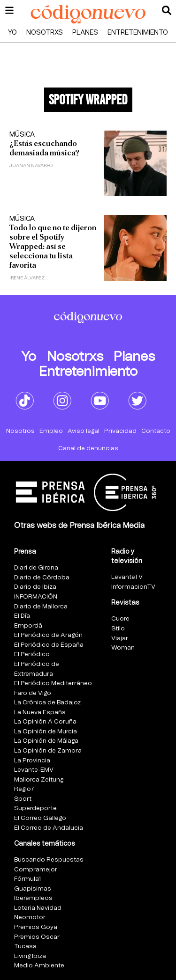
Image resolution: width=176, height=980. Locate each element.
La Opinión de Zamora (48, 751)
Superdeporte (35, 808)
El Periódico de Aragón (48, 635)
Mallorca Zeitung (39, 780)
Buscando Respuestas (49, 860)
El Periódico (32, 655)
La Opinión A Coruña (45, 722)
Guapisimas (33, 889)
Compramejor (36, 870)
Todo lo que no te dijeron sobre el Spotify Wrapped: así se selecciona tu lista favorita (53, 246)
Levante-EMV (34, 770)
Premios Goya (36, 927)
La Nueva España (40, 713)
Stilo (118, 629)
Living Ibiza (30, 956)
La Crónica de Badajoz (47, 703)
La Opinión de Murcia (46, 732)
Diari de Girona (36, 568)
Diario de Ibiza (35, 587)
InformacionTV (133, 587)
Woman (123, 648)
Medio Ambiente (39, 966)
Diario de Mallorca (41, 607)
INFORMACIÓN (36, 597)
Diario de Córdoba (42, 578)
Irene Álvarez (27, 278)
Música (22, 135)
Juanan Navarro (31, 166)
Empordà (28, 626)
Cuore (120, 619)
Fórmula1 (27, 879)
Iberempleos (33, 898)
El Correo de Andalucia (49, 828)
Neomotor (30, 918)
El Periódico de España (49, 645)
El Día (22, 616)
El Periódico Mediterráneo (53, 684)
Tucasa (25, 947)
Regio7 (24, 789)
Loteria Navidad (38, 908)
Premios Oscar (37, 937)
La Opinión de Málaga (46, 741)
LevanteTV (127, 577)
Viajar (120, 639)
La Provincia (32, 761)
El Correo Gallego (40, 818)
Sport (23, 799)
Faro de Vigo (33, 693)
